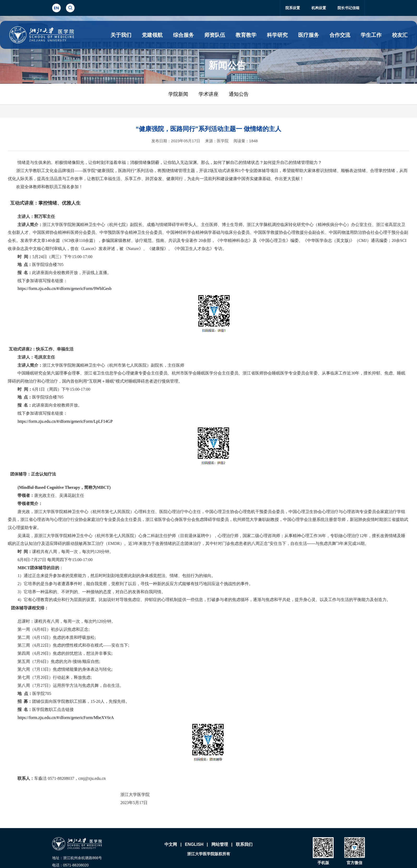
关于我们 (121, 35)
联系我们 (244, 844)
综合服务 (183, 35)
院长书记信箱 (348, 8)
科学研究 (277, 35)
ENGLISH (194, 844)
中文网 (171, 844)
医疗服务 (309, 35)
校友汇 (400, 35)
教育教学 (246, 35)
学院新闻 (178, 94)
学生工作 (371, 35)
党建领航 (152, 35)
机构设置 (319, 8)
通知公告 (239, 94)
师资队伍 (215, 35)
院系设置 (293, 8)
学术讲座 (208, 94)
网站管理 (220, 844)
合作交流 (340, 35)
